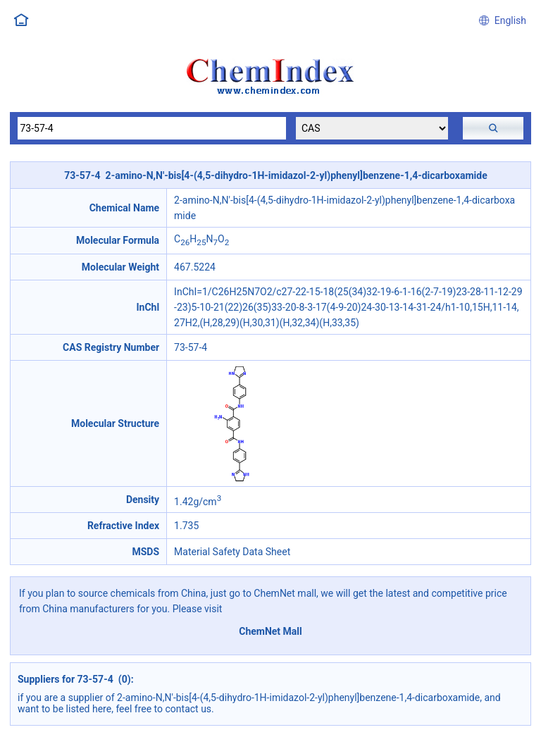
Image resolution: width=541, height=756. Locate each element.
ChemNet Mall (270, 631)
